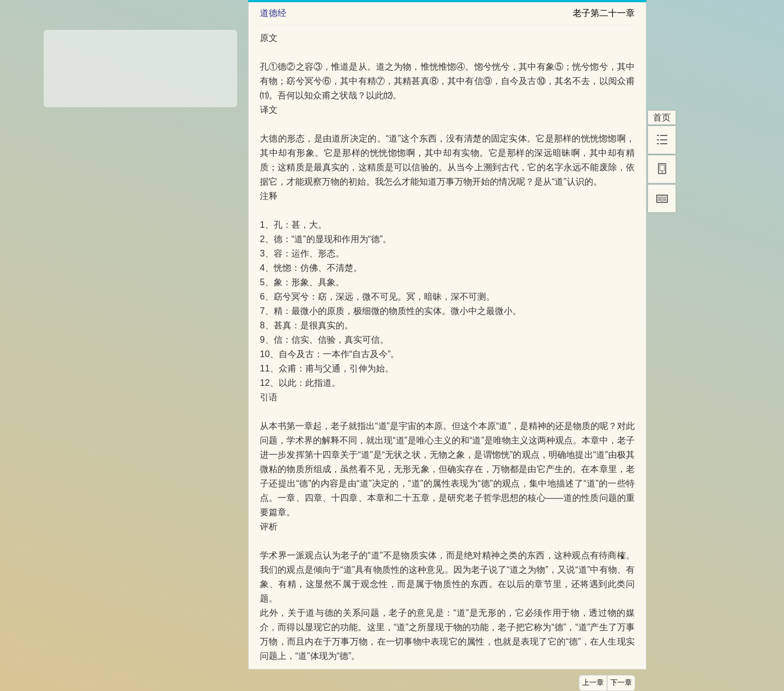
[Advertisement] (140, 65)
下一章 (621, 683)
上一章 (593, 683)
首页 (662, 117)
